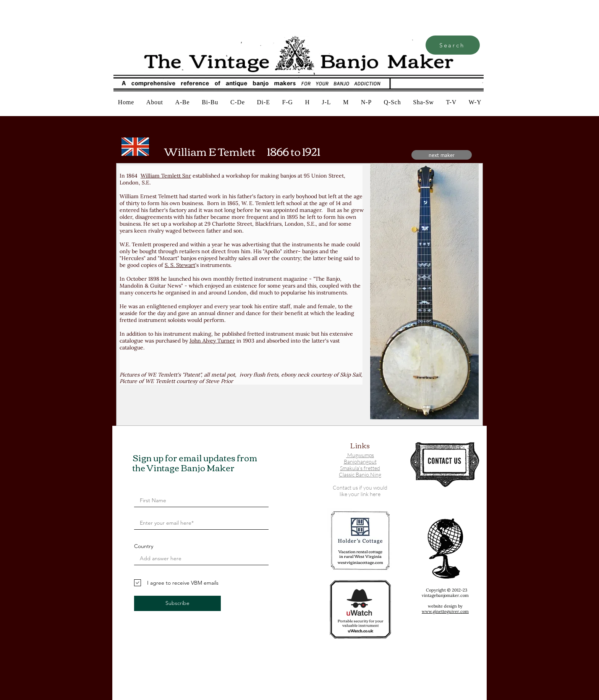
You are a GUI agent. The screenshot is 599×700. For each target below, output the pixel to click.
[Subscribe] (177, 603)
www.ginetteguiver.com (445, 611)
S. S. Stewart (180, 265)
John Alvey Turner (212, 341)
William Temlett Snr (166, 176)
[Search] (453, 45)
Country (144, 546)
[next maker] (442, 155)
